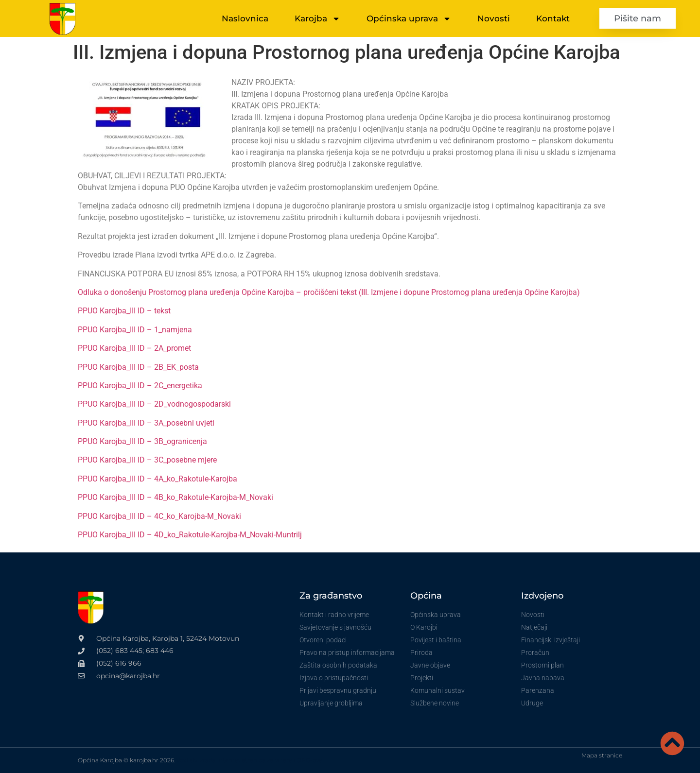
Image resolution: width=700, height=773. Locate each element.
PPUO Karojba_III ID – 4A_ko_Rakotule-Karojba (157, 479)
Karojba (317, 19)
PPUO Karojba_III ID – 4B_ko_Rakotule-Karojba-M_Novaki (175, 497)
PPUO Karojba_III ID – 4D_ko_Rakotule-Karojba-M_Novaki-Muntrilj (190, 535)
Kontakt (553, 18)
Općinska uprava (409, 19)
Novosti (494, 18)
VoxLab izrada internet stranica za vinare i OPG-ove (249, 760)
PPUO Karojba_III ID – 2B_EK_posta (138, 367)
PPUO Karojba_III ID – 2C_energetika (140, 386)
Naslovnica (245, 18)
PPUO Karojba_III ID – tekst (124, 311)
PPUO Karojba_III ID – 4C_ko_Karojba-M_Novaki (159, 516)
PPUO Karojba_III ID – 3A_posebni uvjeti (146, 423)
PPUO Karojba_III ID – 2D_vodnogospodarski (154, 404)
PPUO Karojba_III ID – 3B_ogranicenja (142, 441)
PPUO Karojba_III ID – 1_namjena (135, 330)
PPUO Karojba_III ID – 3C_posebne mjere (147, 460)
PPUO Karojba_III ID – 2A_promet (134, 348)
